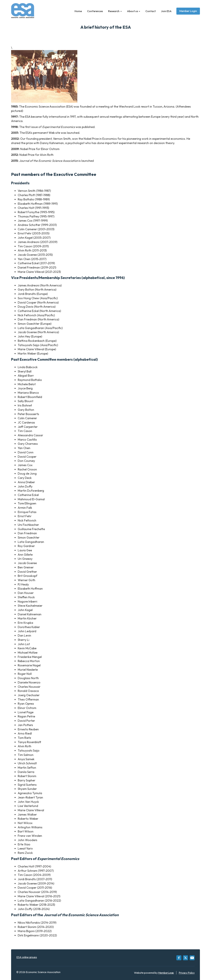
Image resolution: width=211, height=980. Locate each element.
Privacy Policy (187, 973)
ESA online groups (27, 957)
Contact (151, 11)
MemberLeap (166, 973)
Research (115, 11)
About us (134, 11)
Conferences (95, 11)
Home (78, 11)
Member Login (188, 11)
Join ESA (166, 11)
